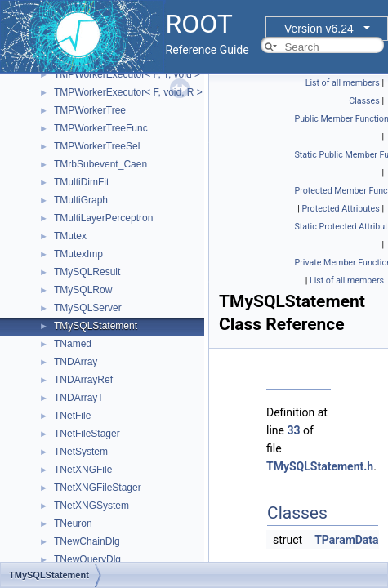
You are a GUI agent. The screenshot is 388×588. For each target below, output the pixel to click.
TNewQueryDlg (87, 559)
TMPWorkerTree (90, 110)
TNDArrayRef (83, 380)
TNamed (73, 344)
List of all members (343, 83)
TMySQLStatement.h (320, 466)
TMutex (70, 236)
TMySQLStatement (96, 326)
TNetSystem (81, 452)
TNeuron (73, 523)
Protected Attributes (340, 209)
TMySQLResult (87, 272)
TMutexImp (78, 254)
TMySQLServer (88, 308)
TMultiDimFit (81, 182)
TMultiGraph (81, 200)
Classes (364, 101)
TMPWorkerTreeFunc (101, 128)
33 (293, 430)
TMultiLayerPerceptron (103, 218)
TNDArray (76, 362)
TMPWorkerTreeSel (97, 146)
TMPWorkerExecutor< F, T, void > (127, 74)
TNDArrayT (79, 398)
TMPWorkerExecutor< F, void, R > (128, 92)
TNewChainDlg (87, 541)
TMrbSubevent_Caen (100, 164)
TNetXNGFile (83, 470)
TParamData (346, 540)
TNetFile (72, 416)
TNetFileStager (87, 434)
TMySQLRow (83, 290)
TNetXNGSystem (91, 506)
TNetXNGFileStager (98, 488)
